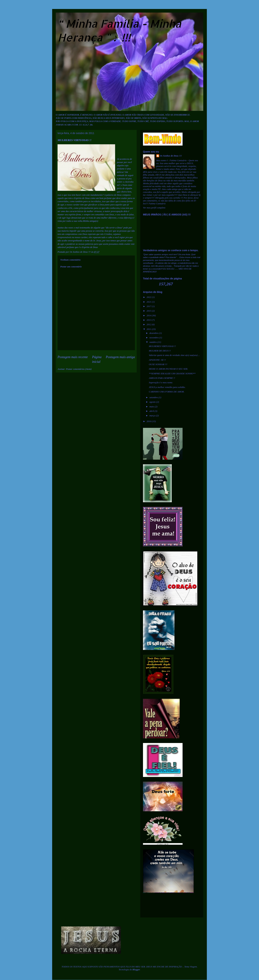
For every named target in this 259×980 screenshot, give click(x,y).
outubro (153, 342)
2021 (149, 302)
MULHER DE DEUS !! (160, 351)
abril (152, 411)
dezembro (154, 333)
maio (152, 407)
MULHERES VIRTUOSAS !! (162, 346)
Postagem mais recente (73, 357)
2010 (149, 421)
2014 (149, 315)
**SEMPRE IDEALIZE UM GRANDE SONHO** (172, 373)
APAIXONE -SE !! (157, 360)
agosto (153, 402)
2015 (149, 311)
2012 (149, 324)
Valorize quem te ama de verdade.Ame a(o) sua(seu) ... (174, 355)
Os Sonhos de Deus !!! (171, 156)
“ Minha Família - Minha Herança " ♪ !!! (119, 30)
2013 (149, 320)
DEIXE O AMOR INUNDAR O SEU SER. (168, 369)
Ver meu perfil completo (154, 208)
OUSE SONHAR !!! (158, 364)
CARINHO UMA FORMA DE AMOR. (167, 392)
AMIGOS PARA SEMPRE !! (162, 378)
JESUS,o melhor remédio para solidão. (167, 387)
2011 (149, 329)
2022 (149, 297)
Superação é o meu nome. (161, 382)
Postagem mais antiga (120, 357)
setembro (154, 397)
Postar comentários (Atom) (79, 369)
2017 (149, 306)
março (153, 416)
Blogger (136, 969)
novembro (154, 338)
